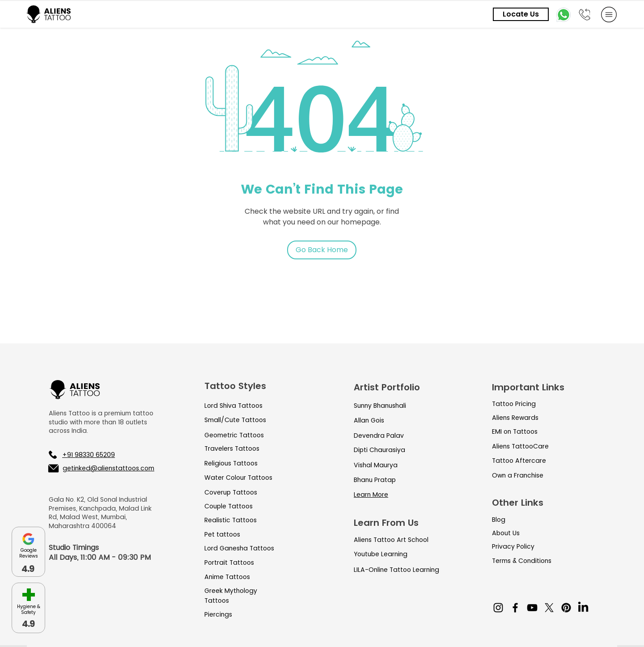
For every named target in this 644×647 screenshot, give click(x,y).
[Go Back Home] (322, 250)
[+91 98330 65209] (95, 455)
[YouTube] (532, 608)
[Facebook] (515, 608)
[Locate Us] (521, 14)
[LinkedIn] (583, 608)
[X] (549, 608)
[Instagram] (498, 608)
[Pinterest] (566, 608)
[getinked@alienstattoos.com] (101, 468)
